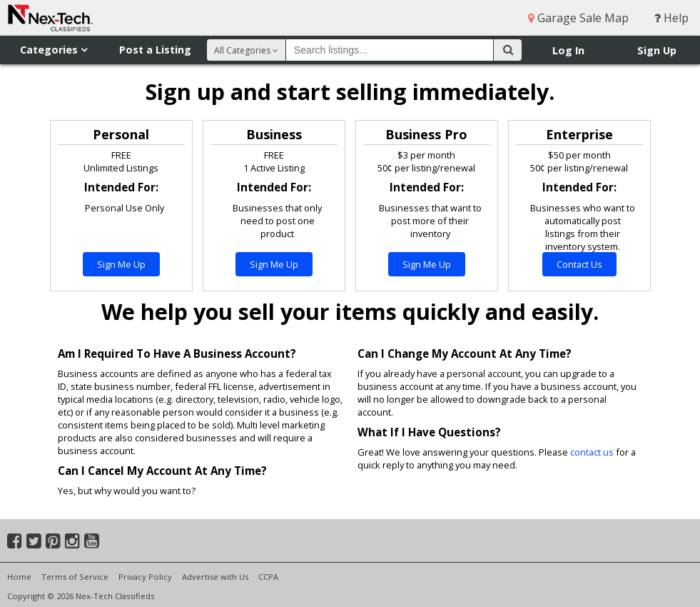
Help (671, 18)
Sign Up (657, 50)
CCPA (268, 577)
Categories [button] (54, 50)
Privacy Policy (145, 577)
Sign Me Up (121, 264)
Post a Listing (155, 50)
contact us (592, 452)
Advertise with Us (215, 577)
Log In (568, 50)
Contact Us (579, 264)
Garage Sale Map (578, 18)
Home (19, 577)
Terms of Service (75, 577)
